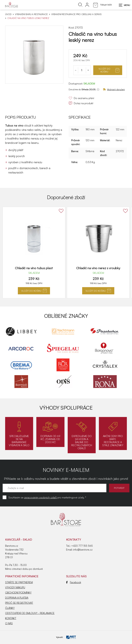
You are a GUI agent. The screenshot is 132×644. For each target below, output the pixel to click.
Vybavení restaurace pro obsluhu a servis (76, 14)
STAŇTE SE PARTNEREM (19, 582)
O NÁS (9, 623)
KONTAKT (11, 618)
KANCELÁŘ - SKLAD (19, 539)
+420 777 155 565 (82, 546)
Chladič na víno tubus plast (34, 268)
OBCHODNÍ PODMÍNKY (18, 593)
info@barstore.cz (83, 550)
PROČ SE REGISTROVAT (19, 603)
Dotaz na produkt (81, 103)
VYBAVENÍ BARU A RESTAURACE (31, 14)
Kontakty (74, 539)
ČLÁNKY (10, 608)
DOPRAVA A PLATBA (17, 598)
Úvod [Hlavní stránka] (8, 14)
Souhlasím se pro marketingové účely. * (47, 497)
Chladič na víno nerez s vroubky (98, 268)
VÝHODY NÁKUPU (15, 587)
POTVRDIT (119, 488)
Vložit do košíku (109, 70)
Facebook (74, 582)
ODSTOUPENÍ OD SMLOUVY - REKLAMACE (30, 613)
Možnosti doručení (114, 89)
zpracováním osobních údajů (40, 497)
